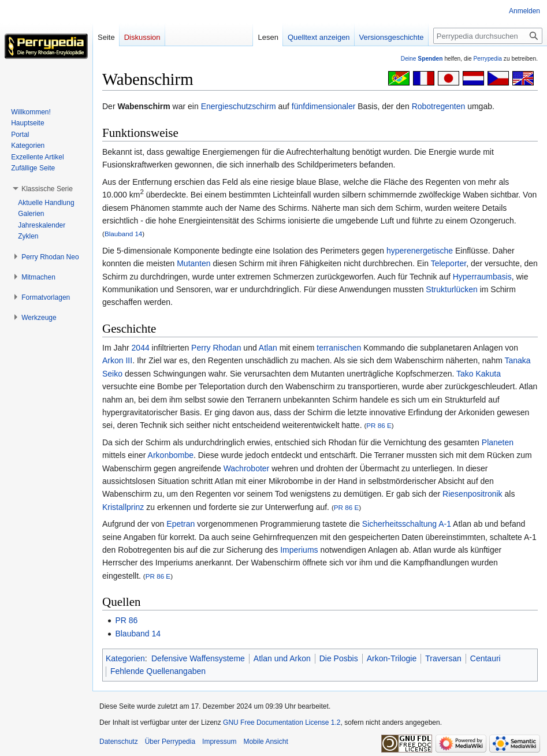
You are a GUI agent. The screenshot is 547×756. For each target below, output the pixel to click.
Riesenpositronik (472, 494)
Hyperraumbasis (482, 277)
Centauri (485, 658)
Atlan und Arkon (282, 658)
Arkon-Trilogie (392, 658)
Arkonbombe (171, 455)
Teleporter (449, 263)
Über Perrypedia (170, 742)
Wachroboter (247, 468)
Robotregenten (439, 106)
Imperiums (299, 550)
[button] (47, 189)
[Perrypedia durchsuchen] (488, 36)
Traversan (443, 658)
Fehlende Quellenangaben (158, 671)
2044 (141, 348)
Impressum (219, 742)
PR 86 (126, 620)
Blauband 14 (123, 234)
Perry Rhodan (216, 348)
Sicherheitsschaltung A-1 (407, 524)
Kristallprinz (123, 507)
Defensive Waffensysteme (198, 658)
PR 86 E (379, 425)
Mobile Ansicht (265, 742)
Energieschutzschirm (239, 106)
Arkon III (117, 360)
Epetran (181, 524)
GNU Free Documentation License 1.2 (282, 723)
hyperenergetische (420, 251)
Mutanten (194, 263)
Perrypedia (488, 59)
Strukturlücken (451, 289)
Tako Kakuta (479, 374)
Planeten (498, 442)
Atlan (268, 348)
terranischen (339, 348)
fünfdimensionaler (324, 106)
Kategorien (125, 658)
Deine (422, 59)
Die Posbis (339, 658)
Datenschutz (119, 742)
